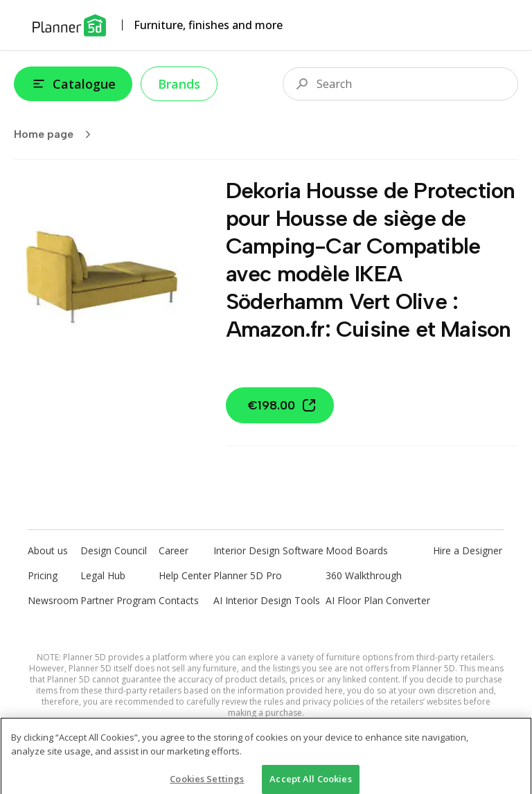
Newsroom (53, 600)
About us (48, 550)
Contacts (179, 600)
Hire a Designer (468, 550)
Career (174, 550)
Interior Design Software (268, 550)
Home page (57, 134)
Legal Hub (103, 575)
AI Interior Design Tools (267, 600)
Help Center (185, 575)
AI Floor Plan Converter (378, 600)
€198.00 (283, 405)
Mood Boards (357, 550)
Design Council (114, 550)
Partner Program (118, 600)
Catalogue (73, 84)
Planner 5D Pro (248, 575)
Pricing (43, 575)
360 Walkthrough (364, 575)
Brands (179, 84)
